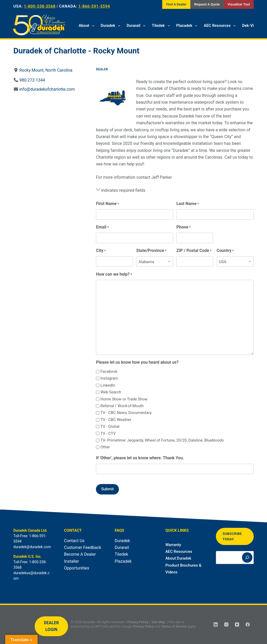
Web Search (111, 392)
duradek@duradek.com (32, 547)
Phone (184, 227)
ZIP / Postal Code (194, 251)
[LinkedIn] (216, 624)
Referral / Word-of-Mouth (122, 406)
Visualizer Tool (239, 4)
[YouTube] (237, 624)
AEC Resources (221, 26)
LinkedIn (108, 385)
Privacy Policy (138, 622)
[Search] (247, 558)
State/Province (151, 251)
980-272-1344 (32, 80)
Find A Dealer (176, 4)
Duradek (111, 26)
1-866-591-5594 (94, 6)
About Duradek (178, 558)
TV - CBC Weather (116, 420)
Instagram (109, 378)
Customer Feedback (83, 547)
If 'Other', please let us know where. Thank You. (140, 458)
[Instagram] (226, 624)
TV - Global (110, 426)
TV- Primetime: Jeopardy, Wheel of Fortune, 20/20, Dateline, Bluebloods (162, 440)
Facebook (109, 371)
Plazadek (188, 26)
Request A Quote (207, 4)
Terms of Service (174, 626)
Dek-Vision (251, 26)
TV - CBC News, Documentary (126, 413)
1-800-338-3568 (40, 6)
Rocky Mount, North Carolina (46, 70)
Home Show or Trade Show (124, 399)
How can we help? (114, 274)
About (87, 26)
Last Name (188, 204)
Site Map (158, 622)
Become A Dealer (80, 554)
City (101, 251)
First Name (107, 204)
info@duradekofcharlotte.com (47, 89)
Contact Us (74, 541)
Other (105, 447)
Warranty (173, 545)
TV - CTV (108, 434)
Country (225, 251)
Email (102, 227)
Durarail (137, 26)
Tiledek (162, 26)
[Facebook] (248, 624)
